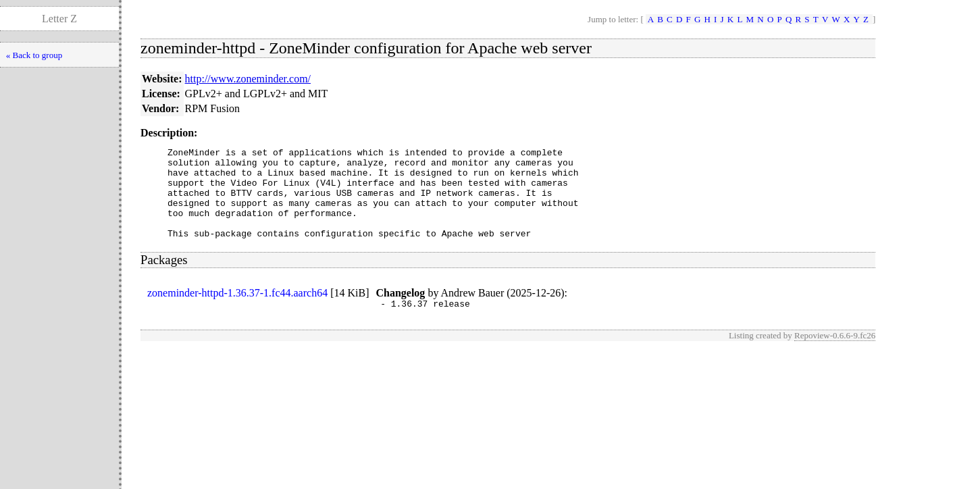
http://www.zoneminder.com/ (248, 79)
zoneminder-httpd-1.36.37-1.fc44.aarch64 (237, 311)
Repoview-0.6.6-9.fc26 (835, 356)
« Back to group (34, 55)
